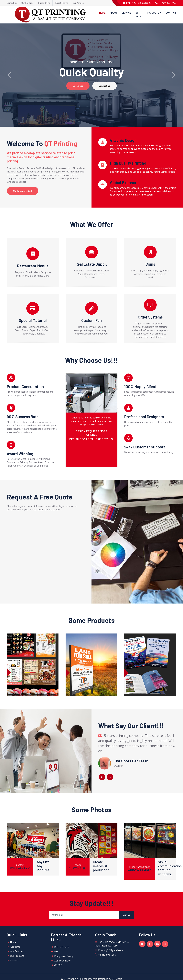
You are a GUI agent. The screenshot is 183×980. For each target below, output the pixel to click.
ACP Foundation (61, 961)
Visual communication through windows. (170, 868)
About (114, 13)
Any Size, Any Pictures (44, 866)
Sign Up (126, 915)
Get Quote (77, 86)
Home (102, 13)
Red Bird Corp (60, 947)
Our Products (16, 956)
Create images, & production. (102, 866)
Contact (171, 13)
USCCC (56, 952)
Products (153, 13)
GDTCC (56, 965)
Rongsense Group (62, 956)
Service (126, 13)
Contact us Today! (23, 191)
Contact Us (105, 86)
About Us (13, 947)
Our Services (15, 952)
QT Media (139, 14)
